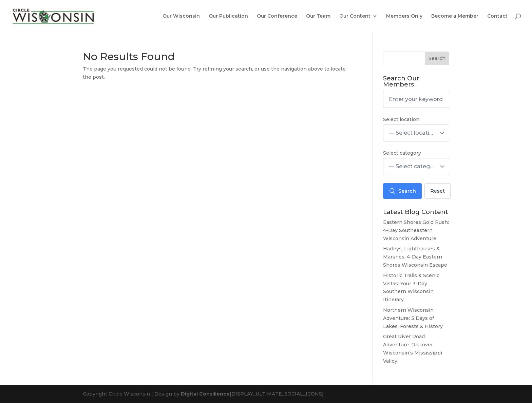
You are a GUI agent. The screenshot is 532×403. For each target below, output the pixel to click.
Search (437, 58)
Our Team (318, 16)
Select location (401, 119)
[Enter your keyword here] (416, 99)
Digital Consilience (205, 394)
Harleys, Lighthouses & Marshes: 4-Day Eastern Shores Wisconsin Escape (415, 257)
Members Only (404, 16)
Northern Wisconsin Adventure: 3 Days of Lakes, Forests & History (413, 318)
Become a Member (455, 16)
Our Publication (228, 16)
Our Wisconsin (181, 16)
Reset (438, 191)
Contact (497, 16)
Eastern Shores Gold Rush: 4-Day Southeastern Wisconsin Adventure (416, 230)
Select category (402, 153)
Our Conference (277, 16)
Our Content (355, 16)
